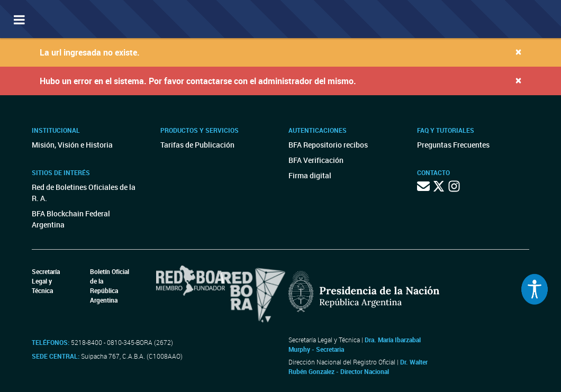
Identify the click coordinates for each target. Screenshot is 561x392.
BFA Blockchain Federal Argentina (71, 219)
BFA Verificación (316, 160)
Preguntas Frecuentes (453, 145)
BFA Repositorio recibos (328, 145)
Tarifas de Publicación (197, 145)
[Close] (518, 52)
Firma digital (310, 175)
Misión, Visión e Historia (72, 145)
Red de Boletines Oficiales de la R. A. (84, 193)
